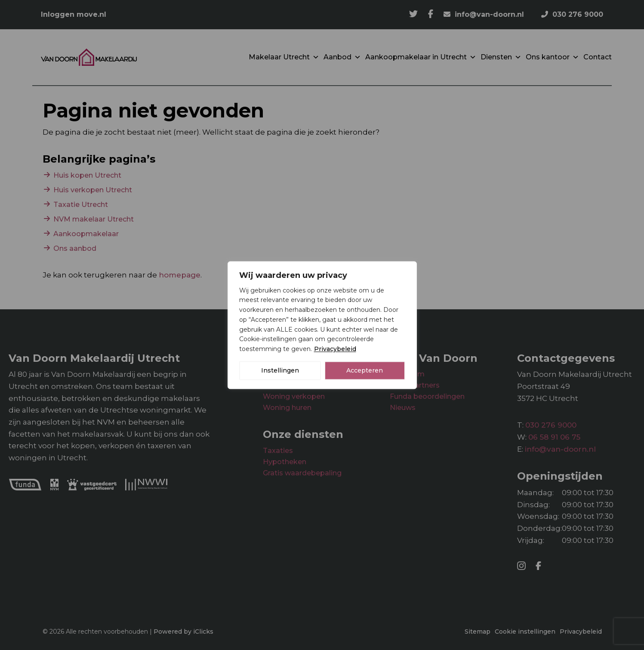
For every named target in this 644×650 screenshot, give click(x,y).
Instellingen (280, 370)
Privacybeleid (335, 349)
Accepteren (365, 370)
